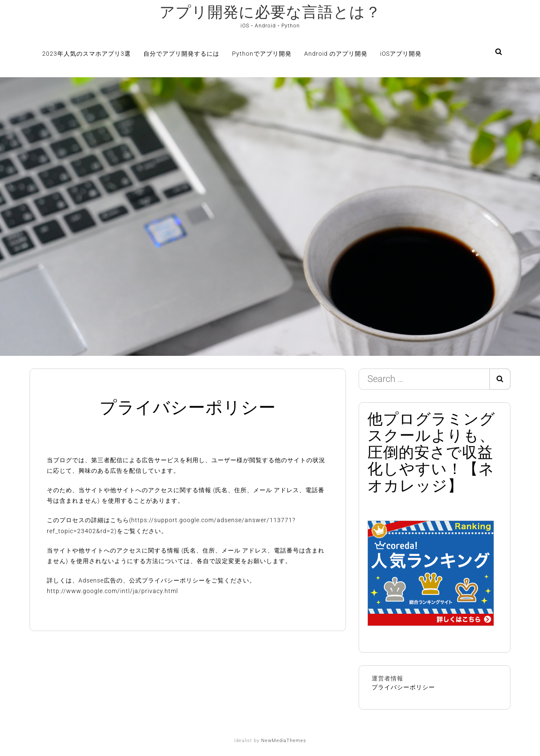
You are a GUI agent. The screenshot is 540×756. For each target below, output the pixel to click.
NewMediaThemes (284, 741)
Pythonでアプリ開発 (262, 54)
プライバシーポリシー (403, 687)
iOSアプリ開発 (401, 54)
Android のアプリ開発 (336, 54)
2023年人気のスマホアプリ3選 (86, 54)
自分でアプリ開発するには (181, 54)
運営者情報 (387, 678)
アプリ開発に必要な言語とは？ (270, 12)
